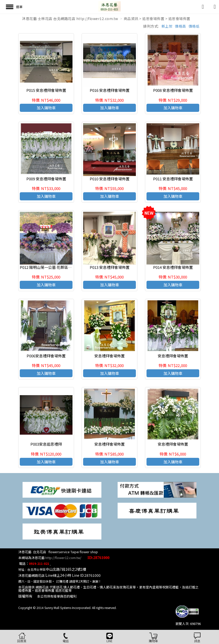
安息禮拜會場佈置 (109, 356)
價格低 (194, 26)
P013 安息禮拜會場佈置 (110, 267)
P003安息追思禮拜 (46, 444)
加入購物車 (46, 108)
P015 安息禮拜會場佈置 (46, 90)
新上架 (167, 26)
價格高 (180, 26)
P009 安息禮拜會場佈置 (46, 179)
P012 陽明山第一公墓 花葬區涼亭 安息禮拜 (56, 267)
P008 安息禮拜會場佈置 (173, 90)
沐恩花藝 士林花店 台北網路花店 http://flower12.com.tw (70, 19)
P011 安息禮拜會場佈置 (173, 179)
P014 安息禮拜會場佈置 (173, 267)
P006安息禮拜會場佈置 (46, 356)
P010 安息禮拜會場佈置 (110, 179)
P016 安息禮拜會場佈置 (110, 90)
